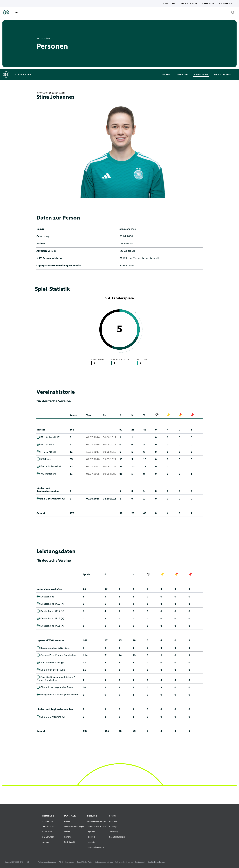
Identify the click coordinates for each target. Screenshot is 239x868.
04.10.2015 (110, 499)
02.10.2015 (93, 499)
